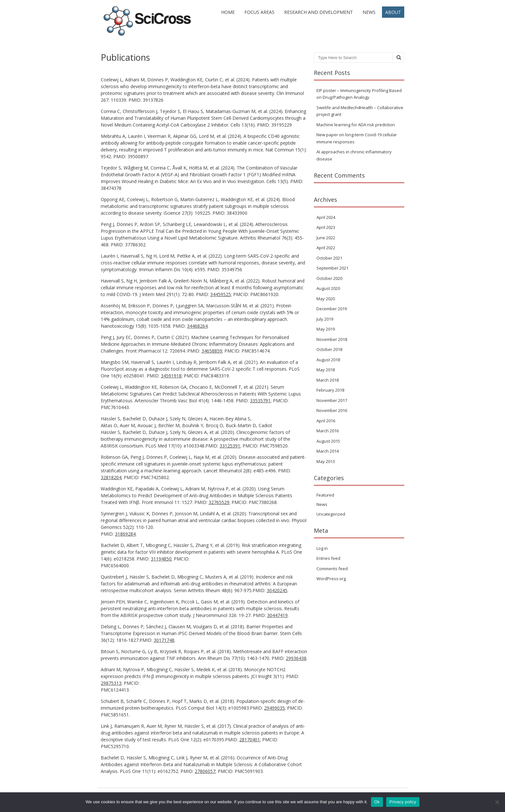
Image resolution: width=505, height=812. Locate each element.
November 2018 (332, 339)
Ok (377, 802)
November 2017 (332, 400)
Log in (322, 548)
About (393, 12)
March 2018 (328, 380)
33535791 (260, 401)
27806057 (205, 771)
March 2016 (328, 431)
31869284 (125, 534)
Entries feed (328, 558)
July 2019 (325, 319)
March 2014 (328, 451)
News (369, 12)
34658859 (212, 351)
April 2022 (326, 248)
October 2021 (329, 258)
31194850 (161, 559)
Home (228, 12)
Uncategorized (331, 514)
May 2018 (326, 370)
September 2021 (332, 268)
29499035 (274, 708)
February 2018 (330, 390)
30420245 (277, 590)
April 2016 (326, 421)
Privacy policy (403, 802)
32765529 (219, 502)
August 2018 (328, 360)
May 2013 (326, 461)
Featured (325, 495)
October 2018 (329, 349)
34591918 (171, 376)
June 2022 (326, 238)
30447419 (277, 615)
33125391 (230, 446)
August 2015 (328, 441)
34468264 (197, 326)
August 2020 (328, 288)
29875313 (111, 683)
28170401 (250, 740)
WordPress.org (331, 579)
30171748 (164, 640)
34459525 (221, 294)
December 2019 (332, 309)
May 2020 (326, 299)
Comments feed (332, 569)
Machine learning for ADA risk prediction (356, 125)
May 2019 (326, 329)
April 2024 (326, 217)
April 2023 (326, 227)
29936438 (296, 658)
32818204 (111, 477)
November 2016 (332, 410)
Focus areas (259, 12)
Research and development (319, 12)
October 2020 (329, 278)
